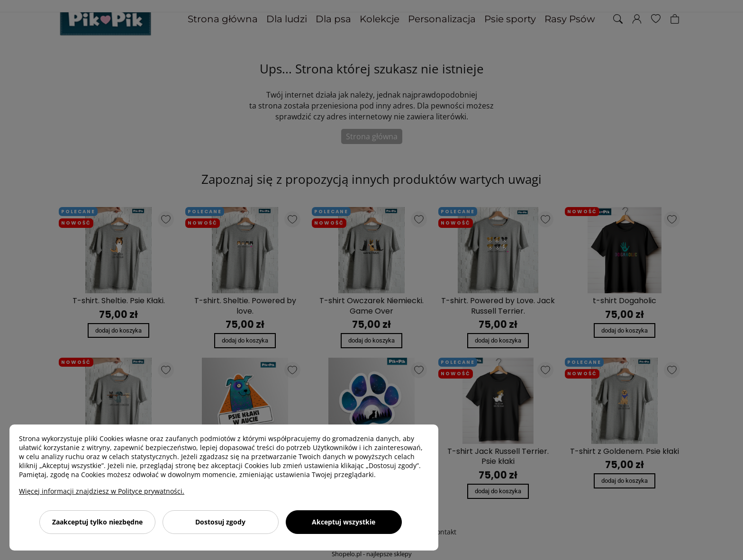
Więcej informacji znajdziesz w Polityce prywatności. (102, 491)
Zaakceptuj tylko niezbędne (97, 522)
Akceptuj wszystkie (344, 522)
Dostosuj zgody (220, 522)
